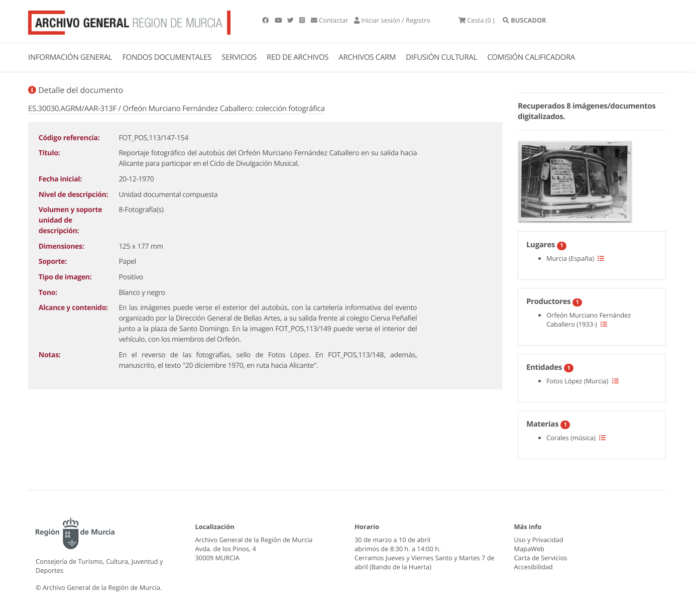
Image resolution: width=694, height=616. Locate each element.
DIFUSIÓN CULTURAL (441, 57)
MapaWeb (529, 549)
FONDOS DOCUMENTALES (167, 57)
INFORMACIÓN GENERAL (70, 57)
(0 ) (477, 20)
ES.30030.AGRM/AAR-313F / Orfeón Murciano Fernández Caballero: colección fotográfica (176, 109)
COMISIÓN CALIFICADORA (531, 57)
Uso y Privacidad (539, 540)
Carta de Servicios (541, 558)
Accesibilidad (534, 567)
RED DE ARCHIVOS (298, 57)
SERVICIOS (239, 57)
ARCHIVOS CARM (367, 57)
